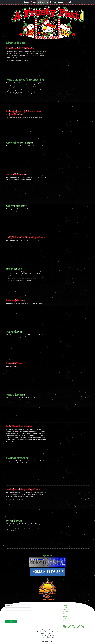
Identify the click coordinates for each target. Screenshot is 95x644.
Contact (68, 2)
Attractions (43, 2)
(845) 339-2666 (46, 638)
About (60, 2)
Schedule (66, 612)
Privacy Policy (67, 622)
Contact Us (66, 618)
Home (26, 2)
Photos (53, 2)
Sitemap (66, 620)
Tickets (34, 2)
